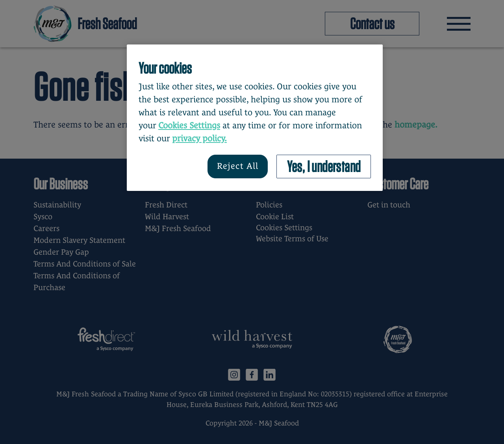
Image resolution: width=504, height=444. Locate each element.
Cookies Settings (189, 125)
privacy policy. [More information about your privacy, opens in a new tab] (199, 138)
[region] (255, 118)
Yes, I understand (324, 166)
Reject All (238, 166)
